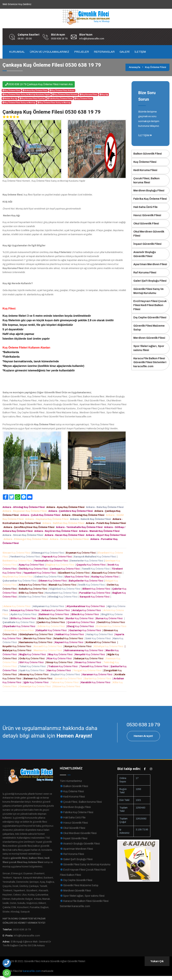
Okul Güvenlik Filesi (146, 223)
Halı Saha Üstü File (145, 207)
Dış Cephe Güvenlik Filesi (150, 317)
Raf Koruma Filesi (145, 272)
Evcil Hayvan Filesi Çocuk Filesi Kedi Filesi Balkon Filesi (150, 305)
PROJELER (82, 52)
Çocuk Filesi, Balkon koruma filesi (146, 180)
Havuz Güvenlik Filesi (147, 215)
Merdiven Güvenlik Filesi (149, 338)
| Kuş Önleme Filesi (17, 606)
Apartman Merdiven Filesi (150, 264)
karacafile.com (32, 971)
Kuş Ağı (104, 95)
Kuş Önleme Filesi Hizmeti (65, 95)
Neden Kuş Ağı (10, 99)
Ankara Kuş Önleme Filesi (35, 90)
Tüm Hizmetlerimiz (71, 781)
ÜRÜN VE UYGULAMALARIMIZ (49, 52)
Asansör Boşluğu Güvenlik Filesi (145, 254)
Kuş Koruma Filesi (88, 95)
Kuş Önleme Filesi (11, 90)
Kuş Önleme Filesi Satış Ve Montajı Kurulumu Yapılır (26, 95)
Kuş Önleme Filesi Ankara (62, 90)
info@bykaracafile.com (92, 39)
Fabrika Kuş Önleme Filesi (60, 99)
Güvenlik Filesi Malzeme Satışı (149, 328)
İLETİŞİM (140, 52)
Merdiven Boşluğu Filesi (149, 190)
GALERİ (125, 52)
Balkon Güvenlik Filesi (148, 154)
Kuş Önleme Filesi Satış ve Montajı (19, 103)
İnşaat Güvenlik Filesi (147, 244)
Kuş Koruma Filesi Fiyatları (32, 99)
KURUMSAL (17, 52)
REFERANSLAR (104, 52)
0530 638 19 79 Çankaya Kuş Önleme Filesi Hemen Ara (39, 84)
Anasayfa (135, 67)
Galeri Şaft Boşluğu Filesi (150, 281)
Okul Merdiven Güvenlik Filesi (149, 234)
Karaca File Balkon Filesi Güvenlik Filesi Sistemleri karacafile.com (150, 362)
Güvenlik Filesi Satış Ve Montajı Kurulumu (148, 291)
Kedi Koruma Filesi (145, 170)
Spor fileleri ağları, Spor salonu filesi (149, 348)
